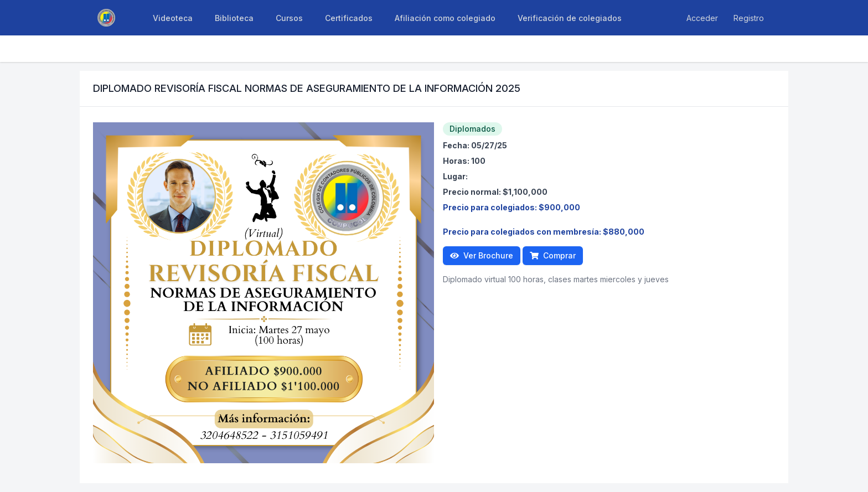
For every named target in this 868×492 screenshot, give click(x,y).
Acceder (702, 18)
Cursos (289, 18)
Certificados (349, 18)
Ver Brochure (482, 255)
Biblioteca (234, 18)
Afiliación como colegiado (445, 18)
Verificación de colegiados (570, 18)
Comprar (553, 255)
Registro (749, 18)
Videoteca (173, 18)
